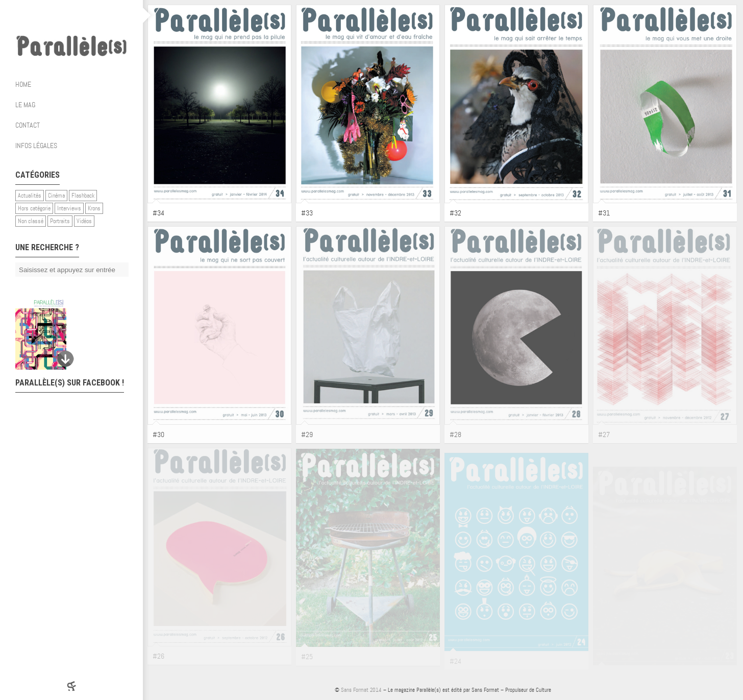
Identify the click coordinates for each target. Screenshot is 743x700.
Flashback (83, 196)
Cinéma (56, 196)
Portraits (60, 221)
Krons (94, 208)
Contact (28, 125)
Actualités (30, 196)
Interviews (69, 208)
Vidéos (84, 221)
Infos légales (36, 146)
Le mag (75, 105)
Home (23, 84)
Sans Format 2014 (361, 690)
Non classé (31, 221)
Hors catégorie (34, 208)
